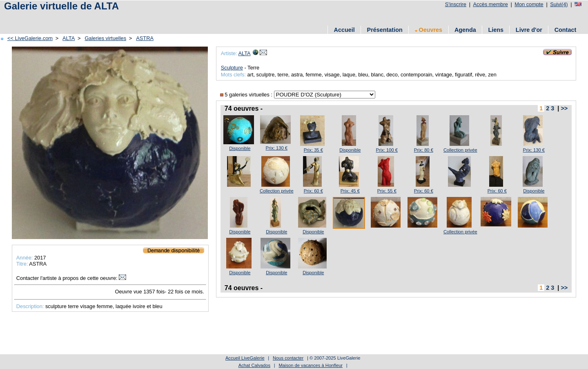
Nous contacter (288, 358)
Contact (566, 30)
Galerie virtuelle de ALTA (61, 6)
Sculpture (232, 68)
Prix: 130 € (277, 148)
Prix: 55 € (387, 191)
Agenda (465, 30)
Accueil (344, 30)
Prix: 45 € (350, 191)
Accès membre (490, 4)
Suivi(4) (559, 4)
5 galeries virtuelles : (247, 95)
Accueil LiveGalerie (245, 358)
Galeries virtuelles (105, 38)
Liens (496, 30)
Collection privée (460, 150)
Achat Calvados (254, 365)
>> (564, 108)
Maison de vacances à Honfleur (311, 365)
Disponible (240, 148)
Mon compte (529, 4)
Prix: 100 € (387, 150)
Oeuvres (429, 30)
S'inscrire (456, 4)
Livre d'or (529, 30)
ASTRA (145, 38)
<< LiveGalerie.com (30, 38)
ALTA (69, 38)
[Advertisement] (151, 17)
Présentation (385, 30)
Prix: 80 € (424, 150)
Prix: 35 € (313, 150)
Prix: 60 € (313, 191)
